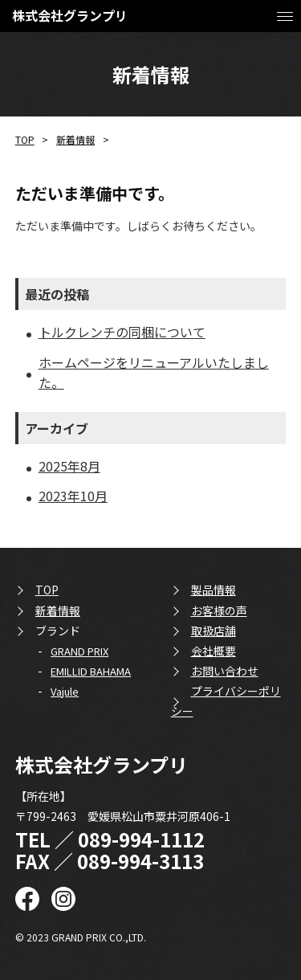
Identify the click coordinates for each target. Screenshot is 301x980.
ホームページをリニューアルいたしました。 (154, 372)
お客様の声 (219, 610)
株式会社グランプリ (70, 15)
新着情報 (75, 139)
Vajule (65, 691)
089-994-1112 (141, 839)
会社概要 (214, 651)
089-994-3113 (140, 861)
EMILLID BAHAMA (91, 671)
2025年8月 (69, 466)
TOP (25, 139)
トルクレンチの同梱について (122, 332)
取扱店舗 (214, 631)
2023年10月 (73, 496)
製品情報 (214, 590)
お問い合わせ (225, 671)
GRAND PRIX (79, 651)
